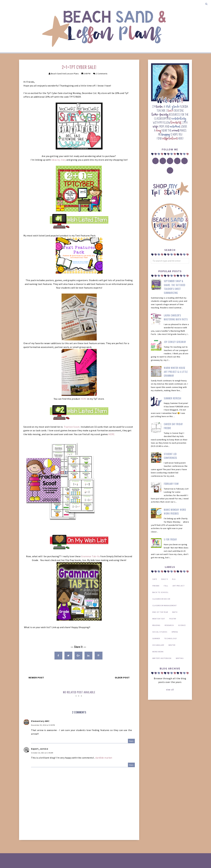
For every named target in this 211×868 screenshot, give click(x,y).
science (182, 625)
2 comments (102, 74)
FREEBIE (156, 586)
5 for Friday (170, 539)
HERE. (112, 434)
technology (170, 638)
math (175, 612)
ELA (174, 579)
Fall (166, 586)
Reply (131, 741)
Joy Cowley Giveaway (175, 342)
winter (172, 645)
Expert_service (40, 749)
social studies (160, 632)
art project (179, 586)
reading (156, 625)
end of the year (160, 612)
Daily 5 (165, 579)
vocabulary (158, 645)
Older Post (122, 677)
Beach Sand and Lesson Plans (65, 74)
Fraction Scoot (72, 427)
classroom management (165, 605)
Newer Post (36, 677)
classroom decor (161, 599)
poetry (173, 619)
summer (156, 638)
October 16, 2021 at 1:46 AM (42, 753)
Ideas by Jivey (59, 160)
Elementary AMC (40, 721)
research (169, 625)
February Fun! (171, 484)
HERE (84, 399)
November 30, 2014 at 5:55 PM (43, 725)
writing (180, 658)
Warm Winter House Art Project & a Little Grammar (176, 372)
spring (175, 632)
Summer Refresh (172, 398)
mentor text (159, 619)
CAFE (155, 579)
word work (158, 652)
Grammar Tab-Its (91, 556)
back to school (160, 592)
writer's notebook (162, 658)
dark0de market (104, 758)
